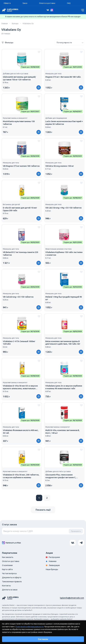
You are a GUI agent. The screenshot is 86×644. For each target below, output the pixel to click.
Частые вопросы (9, 573)
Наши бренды (52, 569)
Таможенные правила (12, 582)
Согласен (43, 639)
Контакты (6, 586)
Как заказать (8, 557)
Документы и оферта (12, 577)
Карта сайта (7, 569)
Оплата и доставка (47, 3)
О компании (7, 565)
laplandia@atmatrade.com (72, 598)
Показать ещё (43, 510)
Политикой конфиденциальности (29, 627)
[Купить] (39, 87)
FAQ (69, 3)
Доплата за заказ (10, 590)
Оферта (7, 3)
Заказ (25, 3)
